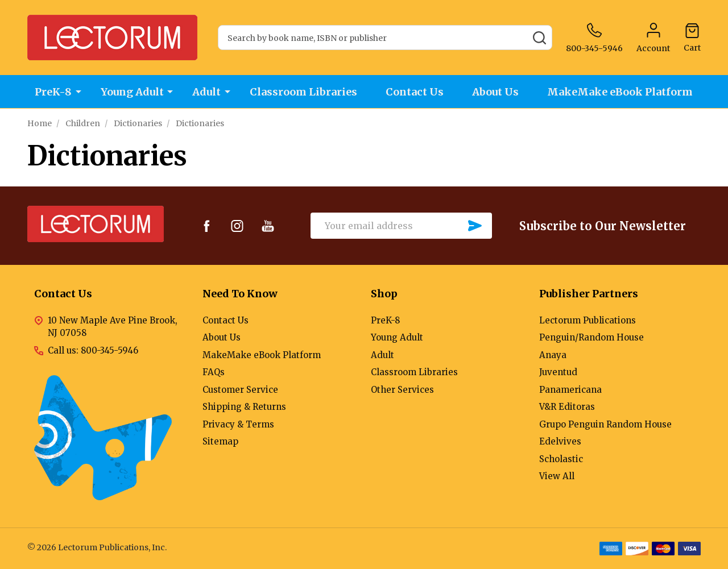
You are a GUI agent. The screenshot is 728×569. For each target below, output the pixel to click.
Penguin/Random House (591, 337)
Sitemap (220, 441)
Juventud (558, 372)
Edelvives (560, 441)
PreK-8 (53, 92)
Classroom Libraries (303, 92)
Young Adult (132, 92)
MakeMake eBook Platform (622, 92)
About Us (497, 92)
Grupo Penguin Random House (605, 424)
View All (557, 476)
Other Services (402, 390)
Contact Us (415, 92)
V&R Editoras (567, 407)
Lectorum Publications (588, 320)
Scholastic (561, 459)
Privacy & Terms (238, 424)
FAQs (214, 372)
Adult (206, 92)
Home (40, 123)
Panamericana (570, 390)
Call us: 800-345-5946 (93, 350)
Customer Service (240, 390)
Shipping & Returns (244, 407)
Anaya (553, 355)
